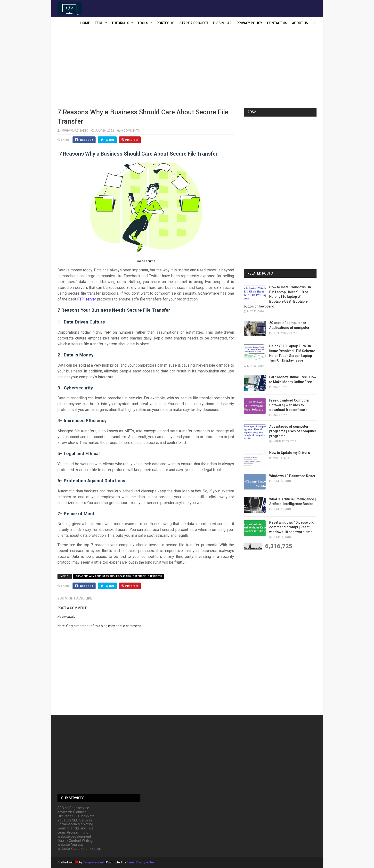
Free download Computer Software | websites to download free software (289, 405)
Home (85, 23)
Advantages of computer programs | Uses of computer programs (293, 431)
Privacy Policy (249, 23)
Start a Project (194, 23)
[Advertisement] (187, 69)
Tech (99, 23)
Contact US (277, 23)
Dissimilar (222, 23)
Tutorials (120, 23)
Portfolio (166, 23)
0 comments (130, 131)
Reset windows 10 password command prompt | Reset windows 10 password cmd (292, 527)
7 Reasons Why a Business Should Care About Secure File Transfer (119, 576)
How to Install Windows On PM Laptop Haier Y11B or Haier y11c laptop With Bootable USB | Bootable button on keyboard (277, 297)
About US (300, 23)
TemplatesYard (94, 862)
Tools (143, 23)
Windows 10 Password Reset (292, 476)
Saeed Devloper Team (142, 862)
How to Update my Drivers (290, 453)
